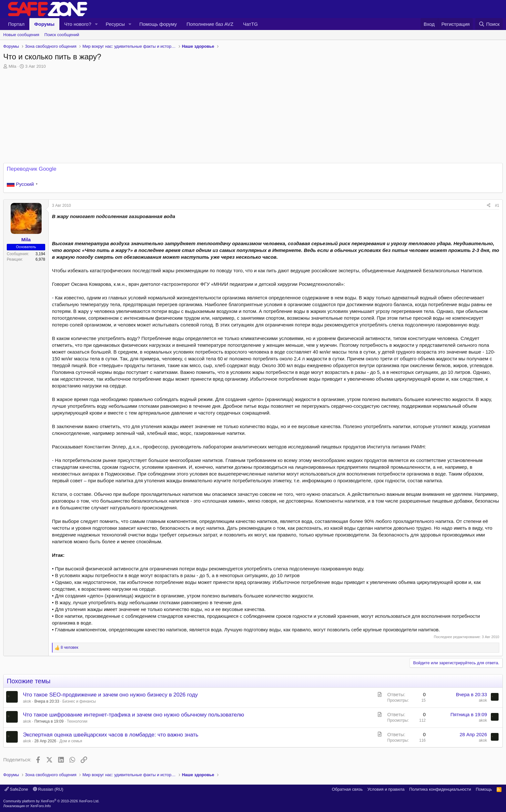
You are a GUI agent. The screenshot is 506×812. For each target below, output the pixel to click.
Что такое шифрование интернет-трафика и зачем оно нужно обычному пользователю (133, 715)
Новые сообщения (21, 35)
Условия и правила (386, 789)
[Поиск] (489, 24)
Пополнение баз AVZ (210, 24)
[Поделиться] (489, 206)
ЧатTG (250, 24)
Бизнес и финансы (79, 701)
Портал (16, 24)
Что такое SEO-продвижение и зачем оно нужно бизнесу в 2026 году (110, 695)
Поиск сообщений (62, 35)
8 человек (70, 647)
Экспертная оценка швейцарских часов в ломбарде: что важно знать (111, 735)
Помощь (484, 789)
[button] (96, 24)
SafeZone (16, 789)
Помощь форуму (158, 24)
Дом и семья (71, 741)
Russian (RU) (48, 789)
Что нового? (78, 24)
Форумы (44, 24)
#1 (497, 206)
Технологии (77, 721)
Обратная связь (347, 789)
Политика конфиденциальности (440, 789)
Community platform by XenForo (51, 801)
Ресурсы (115, 24)
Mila (13, 66)
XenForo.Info (41, 806)
